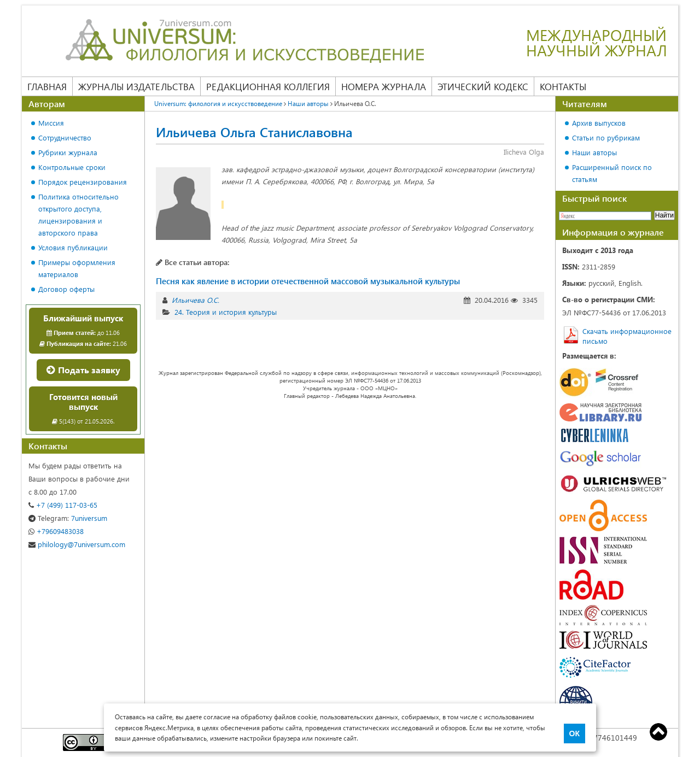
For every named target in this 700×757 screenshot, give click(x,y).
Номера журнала (384, 86)
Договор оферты (66, 289)
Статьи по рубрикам (606, 137)
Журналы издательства (136, 86)
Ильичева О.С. (196, 300)
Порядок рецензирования (83, 182)
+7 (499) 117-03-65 (63, 505)
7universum (68, 518)
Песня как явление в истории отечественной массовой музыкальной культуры (308, 281)
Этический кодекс (483, 86)
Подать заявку (83, 370)
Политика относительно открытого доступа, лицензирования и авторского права (78, 215)
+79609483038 (56, 531)
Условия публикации (73, 247)
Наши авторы (594, 152)
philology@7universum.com (77, 544)
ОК (574, 733)
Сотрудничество (65, 137)
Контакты (563, 86)
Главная (47, 86)
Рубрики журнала (68, 152)
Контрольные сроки (72, 167)
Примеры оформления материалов (77, 268)
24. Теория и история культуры (226, 312)
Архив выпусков (599, 123)
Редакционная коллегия (268, 86)
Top (658, 732)
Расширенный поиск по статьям (612, 173)
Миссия (51, 123)
